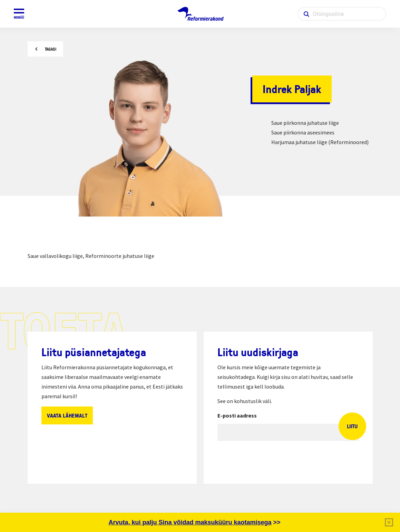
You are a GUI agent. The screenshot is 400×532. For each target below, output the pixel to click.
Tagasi (51, 49)
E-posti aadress (237, 415)
